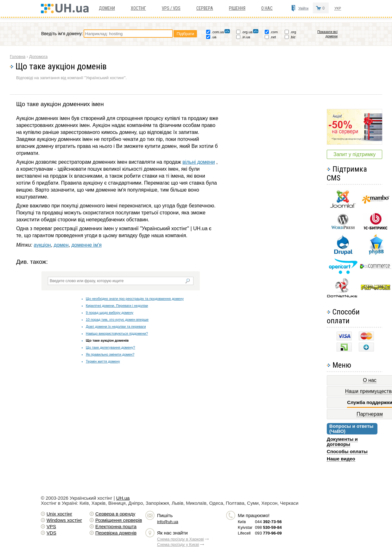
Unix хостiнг (59, 514)
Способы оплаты (347, 451)
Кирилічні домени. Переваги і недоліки (117, 306)
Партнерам (370, 414)
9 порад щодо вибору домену (110, 313)
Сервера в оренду (115, 514)
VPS (51, 526)
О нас (267, 8)
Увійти (303, 8)
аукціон (42, 245)
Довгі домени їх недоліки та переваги (116, 326)
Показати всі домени (327, 34)
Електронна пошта (116, 526)
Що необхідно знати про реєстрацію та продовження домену (135, 299)
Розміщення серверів (119, 520)
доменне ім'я (86, 245)
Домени (107, 8)
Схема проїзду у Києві (178, 544)
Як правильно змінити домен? (110, 354)
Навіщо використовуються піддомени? (117, 333)
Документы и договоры (342, 442)
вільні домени (199, 162)
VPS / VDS (171, 8)
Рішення (237, 8)
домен (61, 245)
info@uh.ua (168, 522)
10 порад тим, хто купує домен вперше (117, 320)
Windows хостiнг (64, 520)
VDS (51, 533)
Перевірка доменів (116, 533)
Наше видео (341, 459)
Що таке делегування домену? (111, 347)
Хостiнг (138, 8)
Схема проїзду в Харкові (180, 539)
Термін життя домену (103, 361)
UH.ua (123, 498)
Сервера (205, 8)
